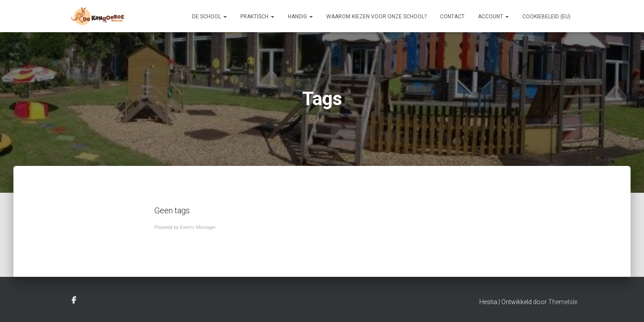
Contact (452, 17)
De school (209, 17)
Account (493, 17)
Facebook (74, 301)
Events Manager (198, 227)
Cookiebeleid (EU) (546, 17)
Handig (300, 17)
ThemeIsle (563, 302)
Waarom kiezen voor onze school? (376, 17)
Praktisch (257, 17)
